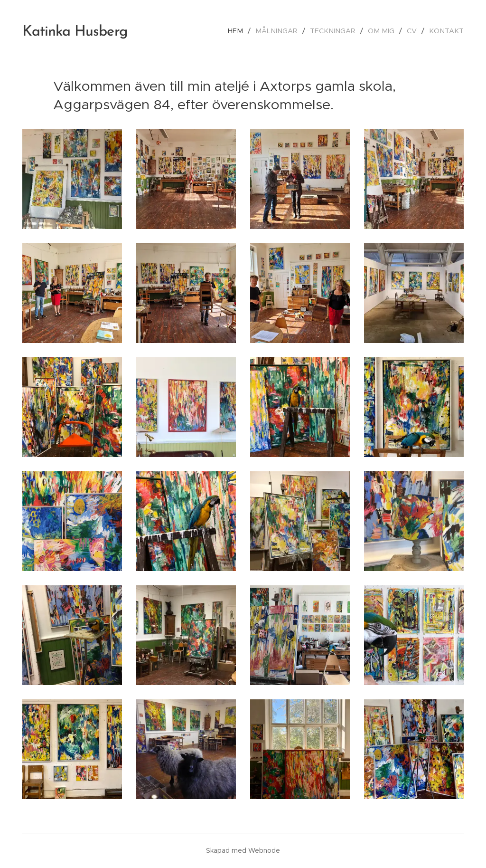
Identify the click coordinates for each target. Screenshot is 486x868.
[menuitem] (248, 31)
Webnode (264, 850)
